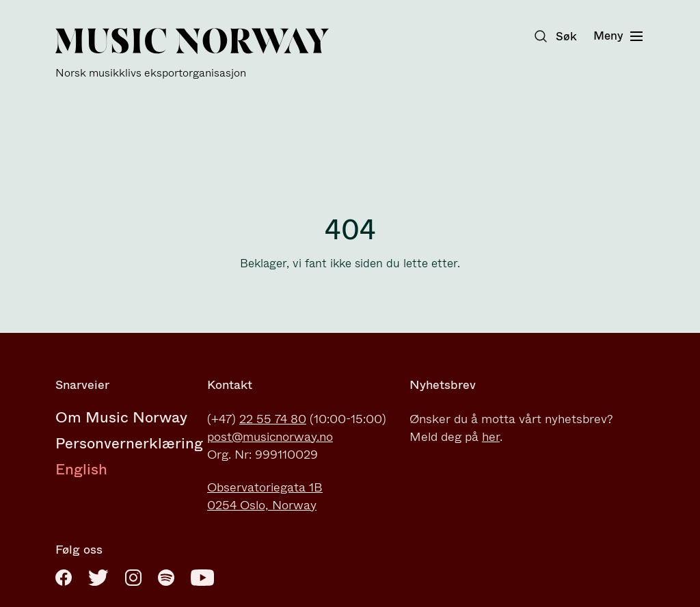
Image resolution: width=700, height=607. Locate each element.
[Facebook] (64, 578)
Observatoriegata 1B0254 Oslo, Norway (265, 496)
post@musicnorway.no (270, 437)
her (491, 437)
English (81, 469)
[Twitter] (98, 578)
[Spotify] (166, 578)
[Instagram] (133, 578)
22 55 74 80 (273, 419)
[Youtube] (202, 578)
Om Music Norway (121, 417)
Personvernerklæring (129, 443)
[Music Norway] (192, 54)
